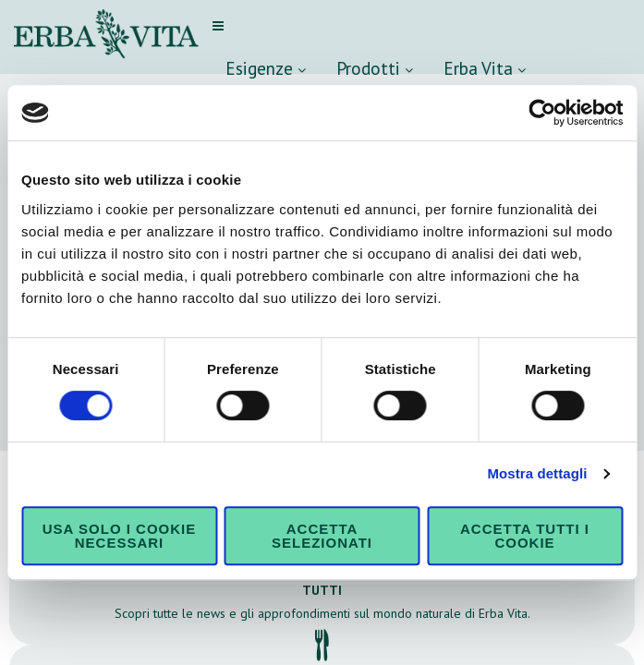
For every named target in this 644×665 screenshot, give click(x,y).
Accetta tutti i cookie (525, 536)
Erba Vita (485, 68)
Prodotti (375, 68)
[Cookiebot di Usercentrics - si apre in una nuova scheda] (542, 113)
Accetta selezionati (322, 536)
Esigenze (266, 68)
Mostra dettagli (537, 473)
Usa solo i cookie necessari (119, 536)
